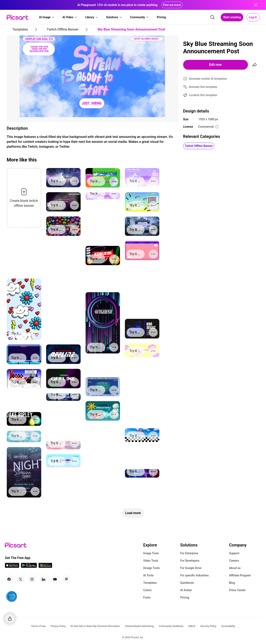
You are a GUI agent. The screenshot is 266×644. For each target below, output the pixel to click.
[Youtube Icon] (55, 579)
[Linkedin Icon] (43, 579)
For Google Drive (191, 568)
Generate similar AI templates (208, 79)
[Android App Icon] (29, 567)
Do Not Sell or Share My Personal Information (95, 626)
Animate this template (203, 87)
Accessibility (228, 626)
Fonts (147, 597)
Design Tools (151, 568)
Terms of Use (38, 626)
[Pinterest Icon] (66, 579)
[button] (47, 17)
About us (235, 568)
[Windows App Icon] (45, 567)
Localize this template (203, 95)
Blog (232, 583)
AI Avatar (186, 590)
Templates (150, 583)
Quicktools (187, 583)
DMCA (192, 626)
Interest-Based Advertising (139, 626)
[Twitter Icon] (21, 579)
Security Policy (208, 626)
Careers (234, 561)
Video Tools (151, 561)
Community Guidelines (171, 626)
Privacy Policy (58, 626)
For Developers (190, 561)
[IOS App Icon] (12, 567)
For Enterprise (189, 553)
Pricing (185, 597)
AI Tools (148, 575)
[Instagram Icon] (32, 579)
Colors (147, 590)
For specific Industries (194, 575)
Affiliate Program (240, 575)
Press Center (237, 590)
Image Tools (151, 553)
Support (234, 553)
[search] (212, 17)
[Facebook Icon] (9, 579)
